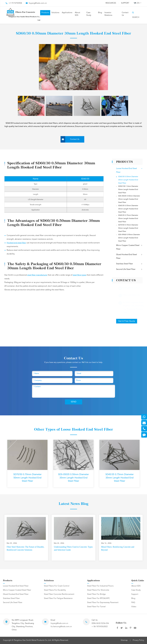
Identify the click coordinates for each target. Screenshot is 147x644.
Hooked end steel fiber (16, 243)
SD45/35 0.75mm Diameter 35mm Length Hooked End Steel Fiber (128, 219)
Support (125, 3)
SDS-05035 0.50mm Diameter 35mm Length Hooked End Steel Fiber (129, 199)
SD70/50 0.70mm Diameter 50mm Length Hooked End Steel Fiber (128, 228)
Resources (111, 3)
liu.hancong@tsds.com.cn (61, 627)
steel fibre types (79, 275)
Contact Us (125, 14)
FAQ (133, 603)
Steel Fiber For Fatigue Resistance (58, 598)
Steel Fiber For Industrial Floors (100, 586)
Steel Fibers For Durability (55, 590)
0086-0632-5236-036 (100, 623)
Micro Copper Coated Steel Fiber (129, 247)
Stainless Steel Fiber (129, 264)
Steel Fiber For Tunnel (96, 607)
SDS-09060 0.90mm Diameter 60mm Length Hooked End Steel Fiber (129, 238)
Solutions (55, 13)
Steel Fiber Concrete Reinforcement (59, 594)
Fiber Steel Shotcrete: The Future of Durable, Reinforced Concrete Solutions (25, 548)
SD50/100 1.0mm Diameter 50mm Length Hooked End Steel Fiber (128, 190)
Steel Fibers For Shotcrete (98, 590)
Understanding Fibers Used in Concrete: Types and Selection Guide (73, 548)
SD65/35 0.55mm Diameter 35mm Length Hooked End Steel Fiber (128, 209)
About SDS (77, 14)
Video (134, 607)
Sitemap (124, 640)
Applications (67, 13)
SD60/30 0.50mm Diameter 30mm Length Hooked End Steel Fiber (128, 180)
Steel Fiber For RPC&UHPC (98, 598)
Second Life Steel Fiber (129, 269)
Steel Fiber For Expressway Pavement (103, 603)
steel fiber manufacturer (37, 275)
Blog (100, 13)
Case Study (89, 14)
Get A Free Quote (127, 321)
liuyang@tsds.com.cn (38, 3)
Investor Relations (108, 14)
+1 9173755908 (15, 3)
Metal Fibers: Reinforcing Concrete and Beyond (118, 548)
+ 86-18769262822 (100, 627)
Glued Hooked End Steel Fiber (129, 256)
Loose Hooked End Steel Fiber (129, 170)
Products (45, 13)
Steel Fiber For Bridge (96, 594)
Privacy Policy (138, 640)
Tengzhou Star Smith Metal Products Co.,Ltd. (33, 640)
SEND (74, 402)
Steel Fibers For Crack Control (57, 586)
